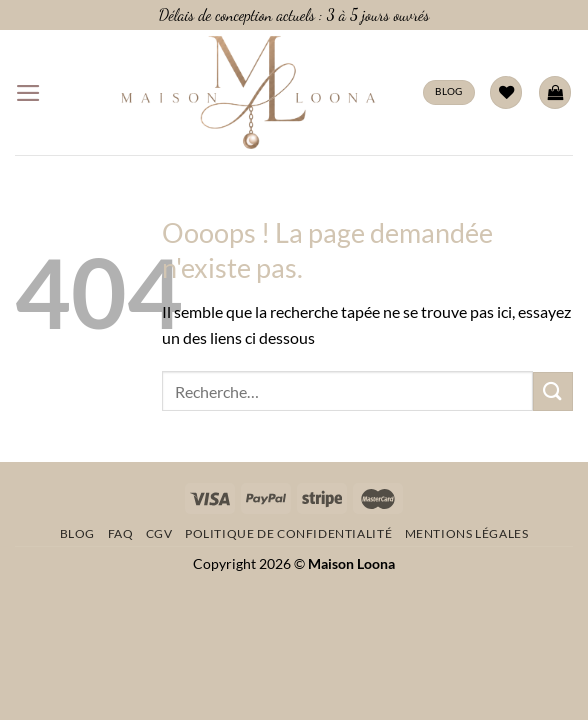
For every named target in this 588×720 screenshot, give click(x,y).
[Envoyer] (553, 391)
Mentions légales (467, 533)
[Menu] (28, 93)
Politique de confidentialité (288, 533)
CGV (159, 533)
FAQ (121, 533)
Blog (77, 533)
